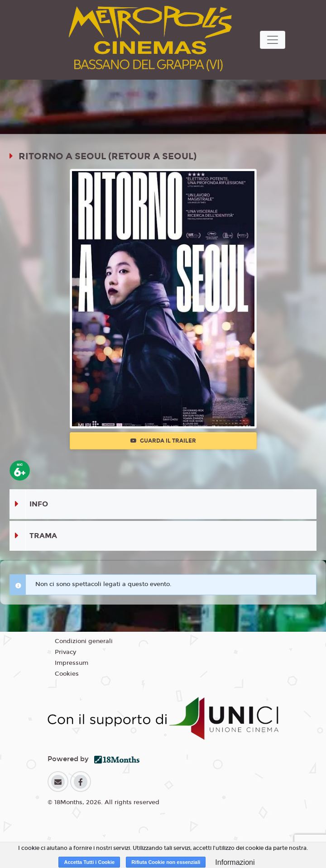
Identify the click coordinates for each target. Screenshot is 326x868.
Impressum (72, 663)
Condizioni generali (84, 641)
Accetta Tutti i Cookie (89, 862)
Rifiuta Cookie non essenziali (166, 862)
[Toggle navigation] (273, 40)
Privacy (65, 652)
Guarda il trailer (163, 441)
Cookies (67, 674)
